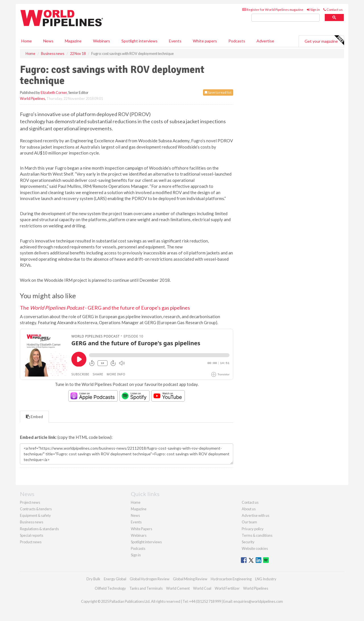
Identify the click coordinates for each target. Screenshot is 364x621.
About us (249, 509)
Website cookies (255, 548)
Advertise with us (256, 515)
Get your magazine (324, 40)
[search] (286, 18)
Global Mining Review (190, 579)
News (135, 515)
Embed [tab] (34, 417)
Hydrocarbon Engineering (231, 579)
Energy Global (115, 579)
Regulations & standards (39, 529)
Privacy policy (253, 529)
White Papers (141, 529)
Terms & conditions (257, 535)
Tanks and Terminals (146, 588)
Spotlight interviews (139, 41)
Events (175, 41)
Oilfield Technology (110, 588)
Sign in (313, 10)
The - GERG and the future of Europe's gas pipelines (105, 308)
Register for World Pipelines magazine (273, 10)
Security (248, 542)
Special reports (32, 535)
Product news (31, 542)
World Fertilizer (227, 588)
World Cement (178, 588)
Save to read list (218, 92)
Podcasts (237, 41)
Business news (32, 522)
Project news (30, 502)
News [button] (48, 41)
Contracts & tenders (36, 509)
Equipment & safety (35, 515)
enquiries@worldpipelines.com (258, 601)
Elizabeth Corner (54, 92)
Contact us (333, 10)
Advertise (265, 41)
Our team (249, 522)
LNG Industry (266, 579)
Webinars (102, 41)
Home (27, 41)
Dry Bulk (93, 579)
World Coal (202, 588)
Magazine (73, 41)
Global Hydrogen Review (150, 579)
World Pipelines (32, 98)
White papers (205, 41)
